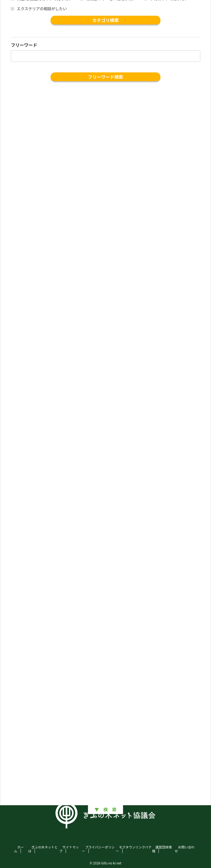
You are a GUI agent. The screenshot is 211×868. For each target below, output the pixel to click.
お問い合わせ (185, 849)
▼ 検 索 (105, 809)
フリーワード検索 (105, 77)
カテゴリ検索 (105, 20)
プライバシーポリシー (98, 849)
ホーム (19, 849)
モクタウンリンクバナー (134, 849)
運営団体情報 (162, 849)
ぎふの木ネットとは (43, 849)
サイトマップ (69, 849)
